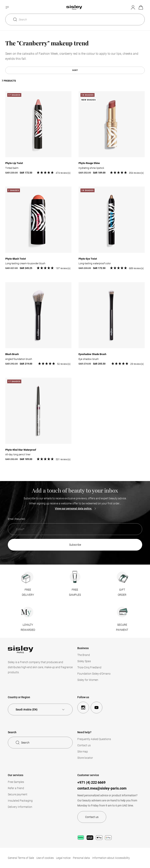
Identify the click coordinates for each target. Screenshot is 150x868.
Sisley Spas (84, 661)
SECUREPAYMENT (122, 627)
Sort (75, 70)
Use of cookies (45, 858)
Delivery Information (20, 807)
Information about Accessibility (111, 858)
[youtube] (96, 708)
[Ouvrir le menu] (8, 7)
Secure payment (18, 794)
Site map (83, 752)
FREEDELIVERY (28, 592)
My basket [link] (141, 7)
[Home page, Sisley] (74, 7)
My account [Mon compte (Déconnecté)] (133, 7)
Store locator (85, 758)
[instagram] (83, 708)
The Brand (84, 655)
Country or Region (19, 697)
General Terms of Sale (21, 858)
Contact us (84, 745)
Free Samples (16, 782)
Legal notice (63, 858)
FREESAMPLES (75, 592)
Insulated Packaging (20, 801)
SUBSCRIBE (75, 545)
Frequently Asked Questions (94, 739)
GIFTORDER (122, 592)
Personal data (81, 858)
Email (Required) (17, 519)
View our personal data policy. (73, 508)
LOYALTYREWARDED (28, 627)
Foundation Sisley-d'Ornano (94, 674)
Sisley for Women (88, 680)
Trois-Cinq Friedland (89, 667)
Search (20, 19)
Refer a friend (16, 788)
